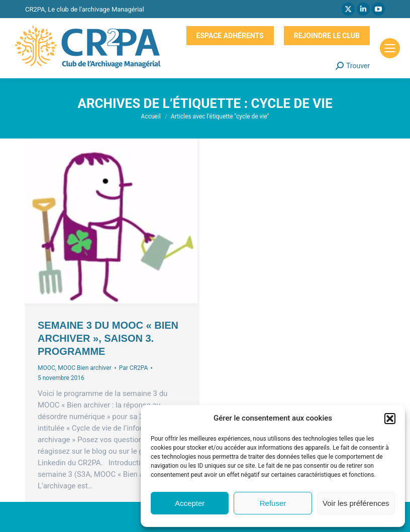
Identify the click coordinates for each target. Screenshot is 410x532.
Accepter (190, 503)
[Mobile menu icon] (390, 48)
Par (134, 368)
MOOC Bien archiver (85, 368)
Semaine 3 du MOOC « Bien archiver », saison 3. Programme (108, 338)
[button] (390, 419)
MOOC (46, 368)
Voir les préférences (356, 503)
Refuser (273, 503)
